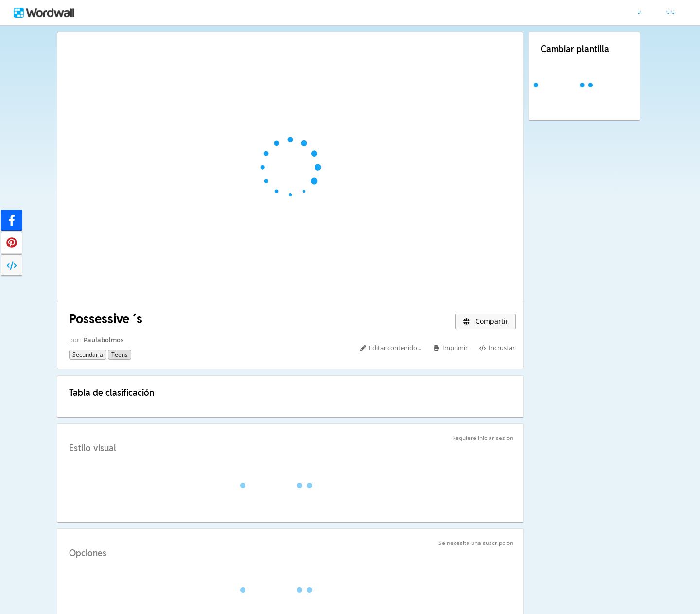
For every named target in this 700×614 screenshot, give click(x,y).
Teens (120, 355)
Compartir (486, 321)
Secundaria (88, 355)
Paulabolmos (104, 340)
